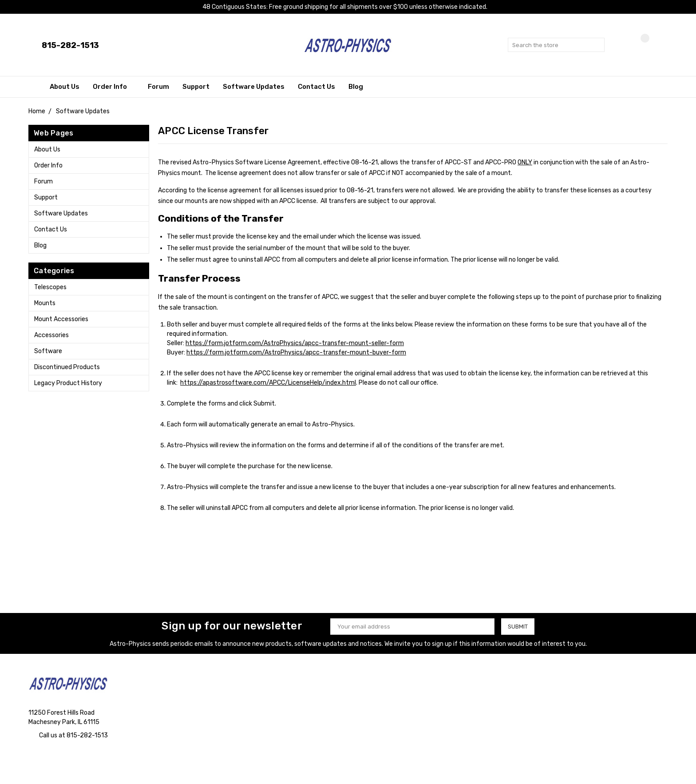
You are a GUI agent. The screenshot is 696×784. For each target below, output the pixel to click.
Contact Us (316, 87)
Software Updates (254, 87)
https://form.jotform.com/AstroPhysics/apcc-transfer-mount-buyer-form (296, 352)
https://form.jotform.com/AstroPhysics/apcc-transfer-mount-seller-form (295, 343)
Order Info (114, 87)
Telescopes (50, 287)
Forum (158, 87)
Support (196, 87)
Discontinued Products (67, 367)
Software (48, 351)
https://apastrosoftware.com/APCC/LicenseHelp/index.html (268, 383)
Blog (356, 87)
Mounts (45, 303)
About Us (65, 87)
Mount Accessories (61, 319)
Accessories (51, 335)
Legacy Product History (68, 383)
